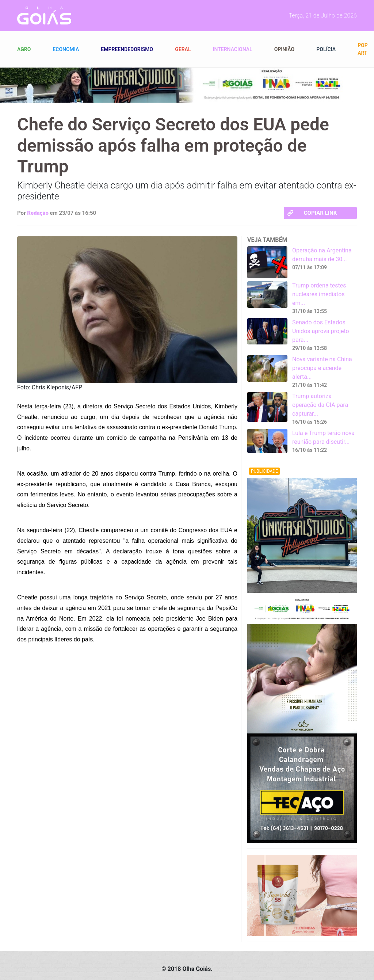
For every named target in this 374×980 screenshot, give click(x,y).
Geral (183, 49)
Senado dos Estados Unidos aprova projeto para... (321, 331)
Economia (66, 49)
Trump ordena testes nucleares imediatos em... (319, 294)
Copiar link (312, 213)
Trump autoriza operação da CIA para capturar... (320, 405)
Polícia (326, 49)
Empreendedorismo (127, 49)
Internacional (232, 49)
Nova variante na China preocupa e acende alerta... (322, 368)
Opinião (285, 49)
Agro (24, 49)
